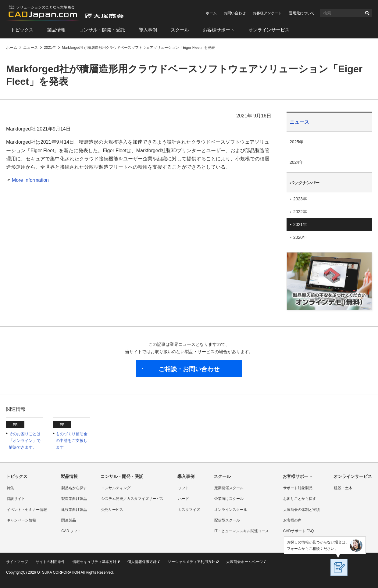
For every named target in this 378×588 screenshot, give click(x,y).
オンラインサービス (269, 30)
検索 (367, 13)
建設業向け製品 (74, 510)
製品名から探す (74, 488)
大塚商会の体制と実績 (301, 510)
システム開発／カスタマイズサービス (132, 499)
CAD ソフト (71, 531)
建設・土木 (343, 488)
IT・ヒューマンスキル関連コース (242, 531)
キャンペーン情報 (21, 520)
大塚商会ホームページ (244, 562)
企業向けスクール (229, 499)
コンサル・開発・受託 (102, 30)
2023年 (300, 199)
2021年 (300, 224)
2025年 (296, 142)
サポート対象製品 (298, 488)
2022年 (300, 212)
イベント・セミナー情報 (27, 510)
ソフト (184, 488)
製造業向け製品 (74, 499)
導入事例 (148, 30)
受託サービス (112, 510)
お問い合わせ (235, 13)
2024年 (296, 162)
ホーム (211, 13)
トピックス (22, 30)
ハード (184, 499)
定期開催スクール (229, 488)
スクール (180, 30)
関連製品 (69, 520)
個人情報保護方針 (142, 562)
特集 (10, 488)
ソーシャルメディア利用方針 (191, 562)
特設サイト (16, 499)
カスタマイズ (189, 510)
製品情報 (56, 30)
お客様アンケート (267, 13)
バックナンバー (305, 183)
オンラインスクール (231, 510)
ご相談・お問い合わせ (189, 369)
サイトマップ (17, 562)
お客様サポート (219, 30)
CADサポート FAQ (299, 531)
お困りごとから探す (300, 499)
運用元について (302, 13)
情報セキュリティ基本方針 (94, 562)
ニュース (299, 122)
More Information (30, 180)
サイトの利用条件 (50, 562)
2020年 (300, 237)
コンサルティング (116, 488)
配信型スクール (227, 520)
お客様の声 (292, 520)
